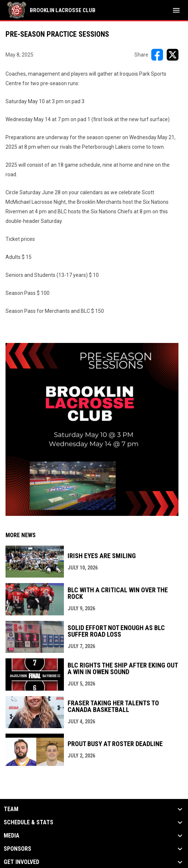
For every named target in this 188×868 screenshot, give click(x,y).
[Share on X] (173, 55)
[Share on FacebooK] (157, 55)
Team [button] (11, 809)
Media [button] (12, 836)
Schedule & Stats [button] (28, 822)
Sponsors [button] (17, 849)
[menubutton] (176, 10)
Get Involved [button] (21, 862)
